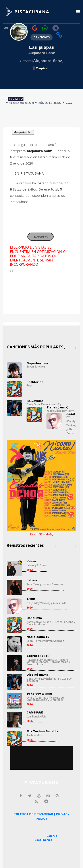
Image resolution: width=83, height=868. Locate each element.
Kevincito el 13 (50, 404)
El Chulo (42, 565)
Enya (30, 385)
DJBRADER (51, 660)
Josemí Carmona (53, 584)
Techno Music (35, 735)
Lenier (30, 565)
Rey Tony (68, 411)
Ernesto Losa (35, 664)
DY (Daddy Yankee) (71, 421)
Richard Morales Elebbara (47, 661)
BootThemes (43, 840)
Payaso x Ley (35, 660)
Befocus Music (59, 662)
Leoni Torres (35, 641)
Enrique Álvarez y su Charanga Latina (45, 699)
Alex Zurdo (60, 603)
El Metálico (57, 700)
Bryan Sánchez (36, 367)
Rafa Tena (33, 584)
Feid (44, 716)
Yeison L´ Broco (53, 622)
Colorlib (52, 836)
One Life (32, 698)
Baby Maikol (34, 622)
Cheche (69, 622)
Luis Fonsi (33, 716)
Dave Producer (36, 624)
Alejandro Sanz (42, 53)
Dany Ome (33, 404)
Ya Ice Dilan (54, 411)
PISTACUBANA (32, 12)
